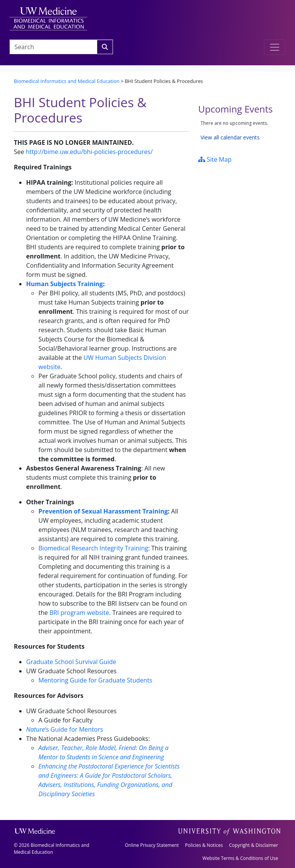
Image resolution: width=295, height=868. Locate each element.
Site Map (215, 159)
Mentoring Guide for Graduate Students (95, 680)
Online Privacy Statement (152, 845)
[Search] (105, 47)
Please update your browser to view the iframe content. (240, 130)
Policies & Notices (204, 845)
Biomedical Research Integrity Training (93, 548)
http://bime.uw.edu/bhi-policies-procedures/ (89, 152)
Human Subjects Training (65, 284)
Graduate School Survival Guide (71, 662)
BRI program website (79, 613)
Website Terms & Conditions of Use (240, 858)
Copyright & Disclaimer (254, 845)
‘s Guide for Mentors (65, 729)
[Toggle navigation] (275, 47)
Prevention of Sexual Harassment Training (103, 511)
